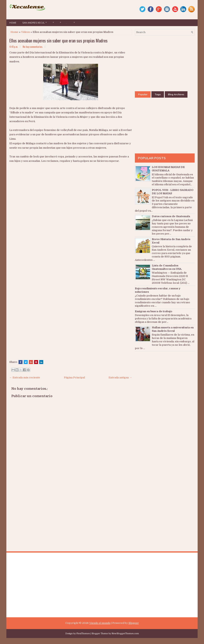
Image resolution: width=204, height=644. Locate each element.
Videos (25, 32)
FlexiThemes (83, 634)
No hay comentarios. (33, 47)
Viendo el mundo (100, 623)
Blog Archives (176, 94)
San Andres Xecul (35, 22)
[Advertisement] (59, 193)
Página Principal (74, 377)
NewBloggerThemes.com (125, 634)
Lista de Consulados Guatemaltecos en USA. (167, 267)
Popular (143, 94)
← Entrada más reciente (25, 377)
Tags (158, 94)
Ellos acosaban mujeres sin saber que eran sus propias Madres (58, 40)
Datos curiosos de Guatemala (171, 216)
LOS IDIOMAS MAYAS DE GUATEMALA (168, 169)
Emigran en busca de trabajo (153, 311)
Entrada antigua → (120, 377)
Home (13, 23)
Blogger (134, 623)
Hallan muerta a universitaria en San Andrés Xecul (173, 329)
